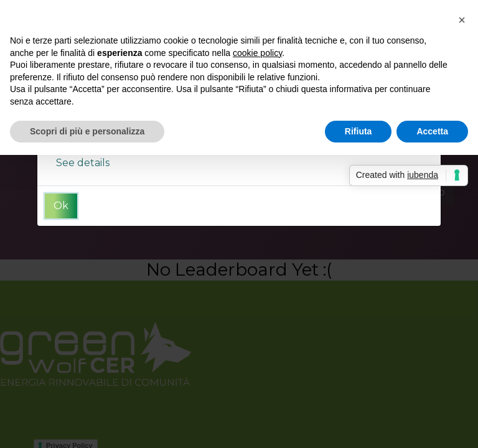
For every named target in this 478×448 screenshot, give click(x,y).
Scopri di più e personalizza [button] (87, 131)
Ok (61, 206)
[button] (462, 20)
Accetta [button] (432, 131)
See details (83, 163)
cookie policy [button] (257, 53)
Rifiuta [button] (358, 131)
